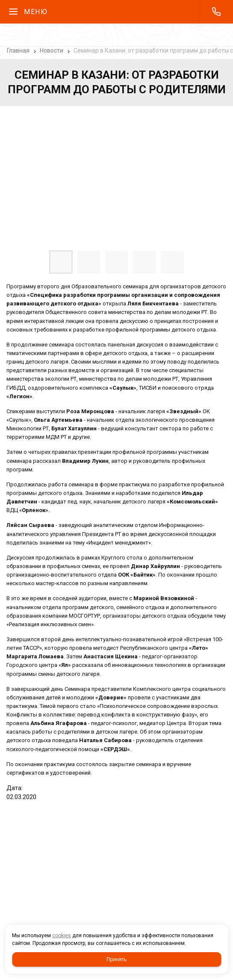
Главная (18, 50)
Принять (116, 959)
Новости (52, 50)
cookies (62, 936)
